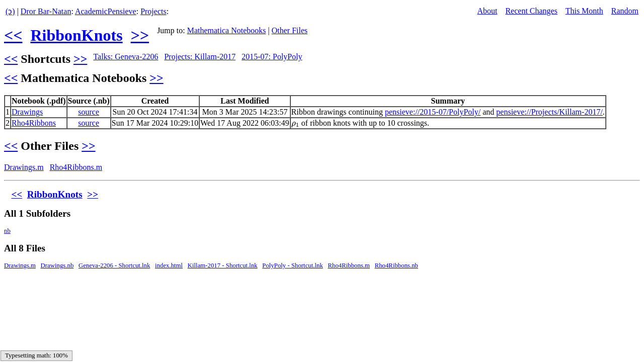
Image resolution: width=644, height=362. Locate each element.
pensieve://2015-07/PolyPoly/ (433, 112)
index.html (169, 265)
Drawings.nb (57, 265)
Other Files (290, 30)
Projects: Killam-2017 (200, 57)
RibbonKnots (76, 35)
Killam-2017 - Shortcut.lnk (223, 265)
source (89, 112)
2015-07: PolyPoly (272, 57)
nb (7, 231)
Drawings (27, 112)
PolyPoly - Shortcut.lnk (293, 265)
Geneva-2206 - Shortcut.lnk (114, 265)
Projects (153, 11)
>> (140, 35)
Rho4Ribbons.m (76, 167)
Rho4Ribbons (34, 123)
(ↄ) (10, 11)
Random (625, 11)
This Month (584, 11)
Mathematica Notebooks (227, 30)
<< (13, 35)
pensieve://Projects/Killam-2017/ (549, 112)
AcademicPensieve (106, 11)
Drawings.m (24, 167)
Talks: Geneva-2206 (126, 57)
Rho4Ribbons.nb (396, 265)
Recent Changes (531, 11)
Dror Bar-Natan (46, 11)
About (487, 11)
